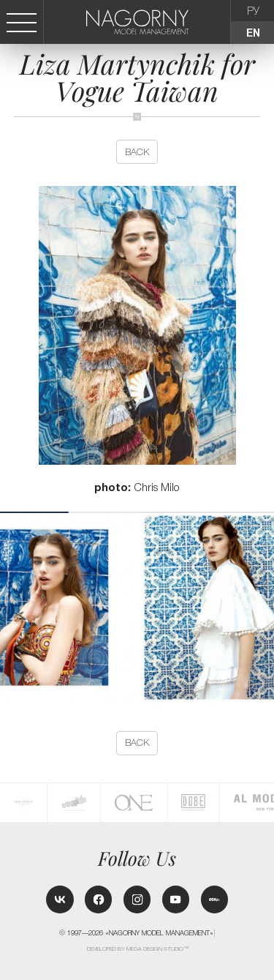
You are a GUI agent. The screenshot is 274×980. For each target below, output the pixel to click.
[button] (268, 607)
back (137, 152)
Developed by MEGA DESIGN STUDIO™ (138, 949)
